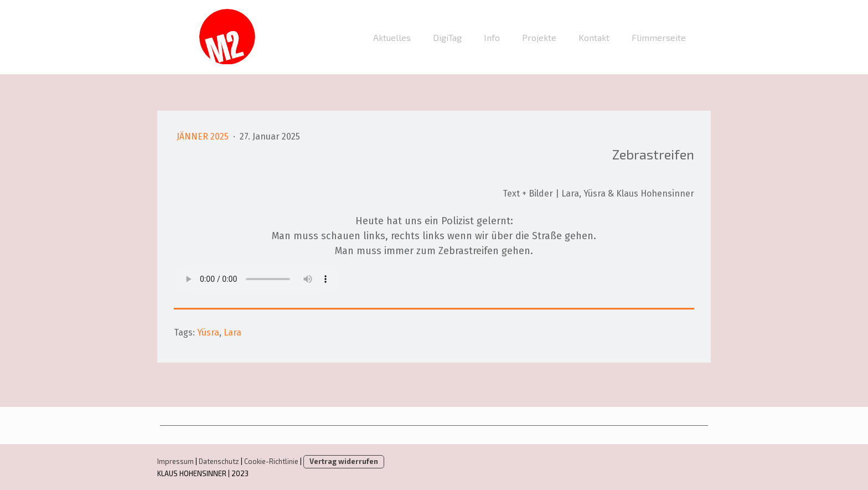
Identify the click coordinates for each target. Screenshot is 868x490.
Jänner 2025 (204, 136)
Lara (232, 332)
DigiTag (447, 37)
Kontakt (594, 37)
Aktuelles (392, 37)
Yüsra (208, 332)
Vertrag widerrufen (344, 461)
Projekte (539, 37)
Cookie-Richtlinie (271, 461)
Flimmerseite (659, 37)
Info (492, 37)
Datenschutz (219, 461)
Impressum (175, 461)
